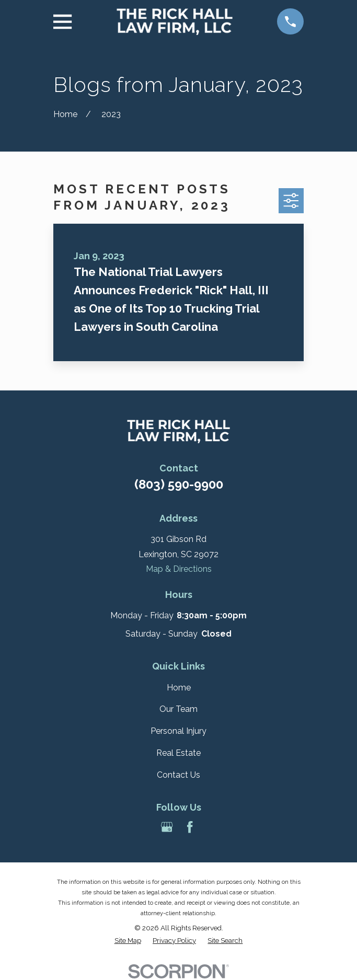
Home (179, 688)
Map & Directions (179, 569)
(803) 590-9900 (179, 484)
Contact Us (179, 775)
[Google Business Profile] (167, 827)
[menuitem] (128, 941)
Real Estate (179, 753)
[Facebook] (190, 827)
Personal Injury (179, 731)
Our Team (179, 709)
